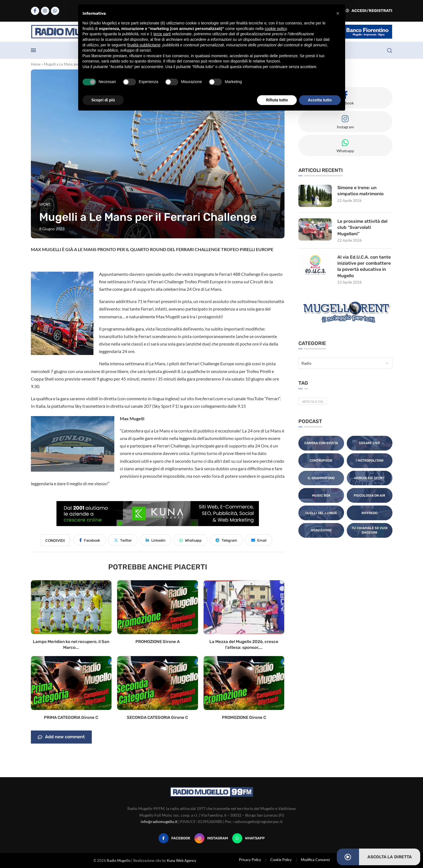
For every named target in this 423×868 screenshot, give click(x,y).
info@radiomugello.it (159, 821)
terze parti (162, 34)
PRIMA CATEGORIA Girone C (71, 717)
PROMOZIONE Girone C (244, 717)
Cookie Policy (281, 860)
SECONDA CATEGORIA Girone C (157, 717)
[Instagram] (45, 11)
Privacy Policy (250, 860)
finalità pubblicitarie (144, 45)
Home (36, 64)
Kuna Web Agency (182, 861)
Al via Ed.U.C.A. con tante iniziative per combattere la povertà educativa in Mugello (364, 266)
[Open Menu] (33, 50)
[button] (338, 13)
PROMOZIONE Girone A (158, 642)
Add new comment (61, 737)
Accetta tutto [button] (320, 100)
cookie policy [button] (276, 29)
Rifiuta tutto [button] (277, 100)
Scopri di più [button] (103, 100)
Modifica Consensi (315, 860)
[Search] (390, 51)
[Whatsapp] (55, 11)
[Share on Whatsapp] (191, 540)
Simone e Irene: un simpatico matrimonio (360, 191)
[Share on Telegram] (226, 540)
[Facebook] (35, 11)
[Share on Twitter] (123, 540)
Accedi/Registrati (369, 11)
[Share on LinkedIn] (156, 540)
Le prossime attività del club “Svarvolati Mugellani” (362, 227)
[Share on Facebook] (90, 540)
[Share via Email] (259, 540)
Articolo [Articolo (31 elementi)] (313, 402)
